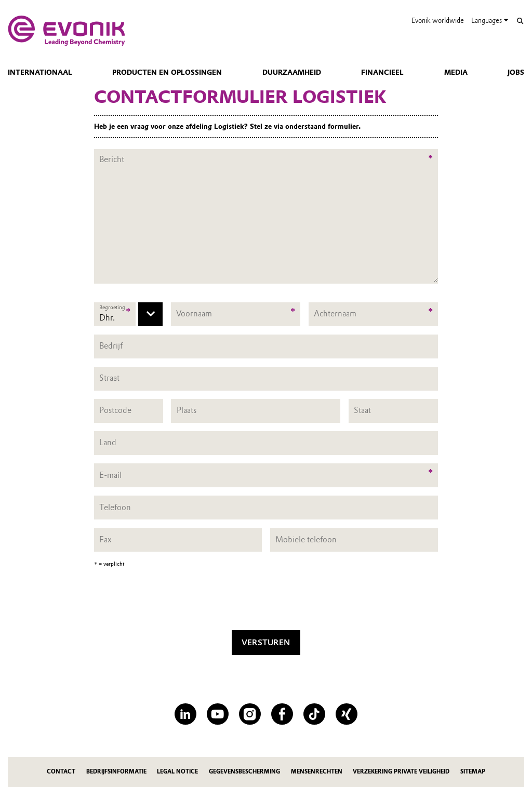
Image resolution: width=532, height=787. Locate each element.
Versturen (266, 642)
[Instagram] (250, 714)
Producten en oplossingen (167, 72)
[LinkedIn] (185, 714)
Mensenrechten (317, 772)
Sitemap (473, 772)
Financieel (382, 72)
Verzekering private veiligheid (401, 772)
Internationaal (40, 72)
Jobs (516, 72)
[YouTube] (217, 714)
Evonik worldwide (438, 21)
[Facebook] (282, 714)
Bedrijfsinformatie (116, 772)
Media (456, 72)
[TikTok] (314, 714)
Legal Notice (177, 772)
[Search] (520, 21)
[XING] (346, 714)
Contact (61, 772)
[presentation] (266, 602)
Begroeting (112, 307)
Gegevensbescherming (244, 772)
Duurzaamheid (292, 72)
